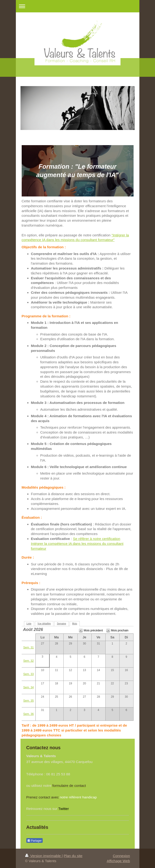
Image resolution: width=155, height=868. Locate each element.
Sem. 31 (29, 647)
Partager (34, 841)
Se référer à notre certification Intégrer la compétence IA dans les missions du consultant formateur (77, 544)
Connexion (121, 856)
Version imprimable (43, 856)
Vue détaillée (44, 624)
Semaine (61, 624)
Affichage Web (118, 861)
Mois (75, 624)
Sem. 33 (29, 674)
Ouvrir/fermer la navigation (78, 6)
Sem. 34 (29, 687)
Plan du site (73, 856)
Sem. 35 (29, 701)
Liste (29, 624)
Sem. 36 (29, 714)
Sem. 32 (29, 661)
